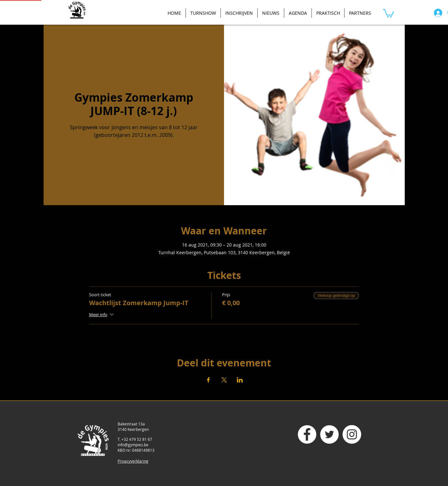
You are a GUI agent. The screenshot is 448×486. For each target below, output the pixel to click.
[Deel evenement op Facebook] (208, 380)
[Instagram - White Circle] (352, 434)
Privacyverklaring (133, 461)
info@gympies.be (133, 445)
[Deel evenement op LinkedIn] (240, 380)
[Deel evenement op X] (224, 380)
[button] (388, 13)
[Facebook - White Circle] (307, 434)
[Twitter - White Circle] (329, 434)
